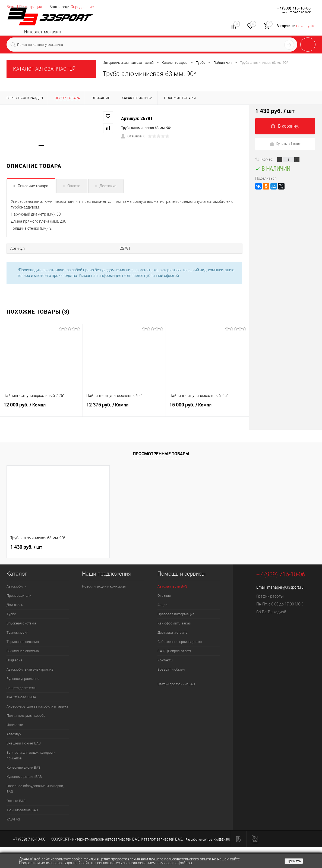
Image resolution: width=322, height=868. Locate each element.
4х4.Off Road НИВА (21, 697)
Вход (11, 7)
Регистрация (31, 7)
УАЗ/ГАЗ (13, 819)
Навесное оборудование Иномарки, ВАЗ (35, 789)
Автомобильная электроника (30, 669)
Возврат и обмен (171, 669)
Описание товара (33, 187)
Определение (82, 7)
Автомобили (16, 586)
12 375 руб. (124, 408)
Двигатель (15, 605)
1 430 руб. (26, 547)
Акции (162, 605)
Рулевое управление (23, 679)
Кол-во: (268, 159)
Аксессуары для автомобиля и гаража (37, 706)
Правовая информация (176, 614)
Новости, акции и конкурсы (104, 586)
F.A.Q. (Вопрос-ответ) (174, 651)
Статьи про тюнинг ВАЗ (176, 684)
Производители (19, 596)
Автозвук (14, 734)
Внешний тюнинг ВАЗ (24, 743)
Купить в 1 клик (285, 144)
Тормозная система (23, 642)
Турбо (11, 614)
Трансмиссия (17, 632)
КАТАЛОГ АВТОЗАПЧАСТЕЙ (44, 69)
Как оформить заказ (174, 623)
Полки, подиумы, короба (26, 716)
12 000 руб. (41, 408)
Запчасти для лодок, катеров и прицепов (31, 755)
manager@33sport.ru (285, 587)
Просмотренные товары (161, 454)
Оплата (74, 187)
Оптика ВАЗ (16, 801)
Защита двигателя (21, 688)
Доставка (108, 187)
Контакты (165, 660)
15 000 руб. (207, 408)
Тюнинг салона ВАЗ (22, 810)
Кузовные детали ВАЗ (24, 777)
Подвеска (14, 660)
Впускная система (21, 623)
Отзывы (164, 596)
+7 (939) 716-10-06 (294, 8)
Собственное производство (180, 642)
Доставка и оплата (173, 632)
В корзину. (285, 126)
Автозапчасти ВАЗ (172, 586)
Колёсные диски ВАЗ (23, 767)
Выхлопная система (23, 651)
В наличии (273, 168)
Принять (294, 861)
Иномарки (15, 725)
